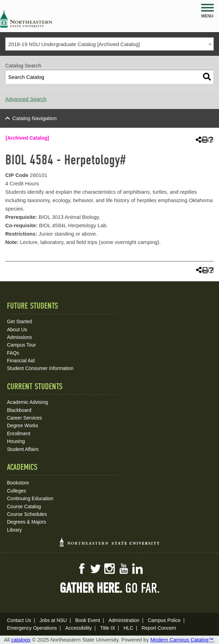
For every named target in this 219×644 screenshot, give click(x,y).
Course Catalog (24, 506)
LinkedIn (137, 569)
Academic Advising (28, 402)
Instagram (109, 569)
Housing (16, 441)
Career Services (24, 418)
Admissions (20, 337)
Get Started (20, 321)
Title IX (108, 628)
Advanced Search (26, 99)
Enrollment (19, 434)
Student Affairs (23, 449)
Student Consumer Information (40, 368)
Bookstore (18, 483)
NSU (26, 19)
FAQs (13, 353)
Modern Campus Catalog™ (182, 640)
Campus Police (164, 620)
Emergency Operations (32, 628)
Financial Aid (21, 361)
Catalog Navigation (35, 118)
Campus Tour (21, 345)
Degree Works (22, 425)
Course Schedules (27, 514)
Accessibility (78, 628)
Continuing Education (30, 498)
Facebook (82, 569)
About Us (17, 330)
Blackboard (19, 410)
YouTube (123, 569)
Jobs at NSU (53, 620)
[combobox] (109, 44)
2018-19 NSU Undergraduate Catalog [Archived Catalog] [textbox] (74, 44)
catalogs (21, 640)
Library (14, 530)
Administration (124, 620)
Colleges (16, 491)
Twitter (96, 569)
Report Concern (159, 628)
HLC (128, 628)
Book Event (88, 620)
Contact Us (19, 620)
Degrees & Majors (27, 522)
